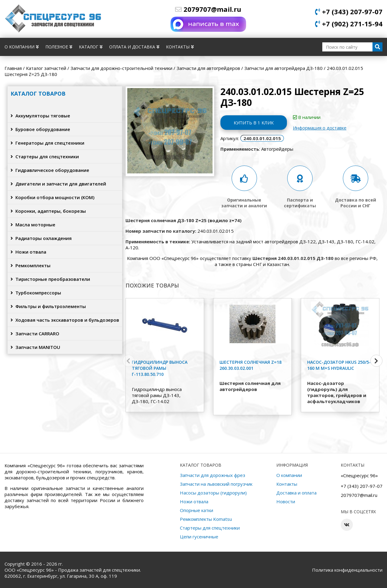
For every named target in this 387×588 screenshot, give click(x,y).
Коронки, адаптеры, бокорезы (48, 211)
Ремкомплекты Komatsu (206, 519)
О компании (22, 47)
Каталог (91, 47)
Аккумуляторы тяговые (40, 116)
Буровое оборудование (40, 129)
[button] (376, 361)
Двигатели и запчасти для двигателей (58, 184)
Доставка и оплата (296, 493)
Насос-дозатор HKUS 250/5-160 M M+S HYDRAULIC (339, 365)
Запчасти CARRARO (35, 333)
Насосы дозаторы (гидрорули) (213, 493)
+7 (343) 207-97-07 (349, 11)
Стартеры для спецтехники (45, 156)
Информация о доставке (320, 128)
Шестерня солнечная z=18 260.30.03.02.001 (250, 365)
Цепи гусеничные (199, 537)
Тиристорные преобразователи (50, 279)
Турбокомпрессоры (36, 293)
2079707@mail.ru (208, 9)
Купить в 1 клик (254, 123)
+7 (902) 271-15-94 (349, 24)
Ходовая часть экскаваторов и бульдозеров (65, 320)
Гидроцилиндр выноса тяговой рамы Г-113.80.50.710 (160, 368)
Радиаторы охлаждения (41, 238)
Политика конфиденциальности (347, 570)
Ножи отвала (28, 252)
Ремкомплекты (31, 265)
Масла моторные (33, 225)
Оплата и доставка (134, 47)
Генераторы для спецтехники (47, 143)
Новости (286, 501)
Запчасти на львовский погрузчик (216, 484)
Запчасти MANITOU (35, 347)
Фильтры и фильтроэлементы (48, 306)
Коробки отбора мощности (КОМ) (52, 197)
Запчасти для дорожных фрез (213, 475)
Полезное (59, 47)
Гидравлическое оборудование (50, 170)
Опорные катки (197, 510)
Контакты (180, 47)
